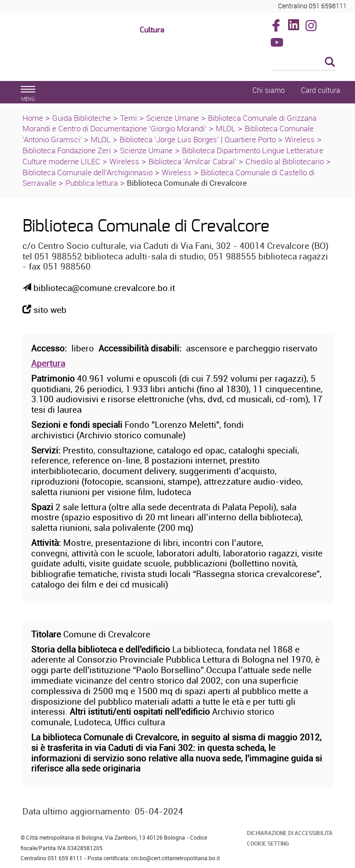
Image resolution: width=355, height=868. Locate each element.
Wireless (300, 139)
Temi (128, 118)
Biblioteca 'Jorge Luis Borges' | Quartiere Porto (198, 139)
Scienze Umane (172, 118)
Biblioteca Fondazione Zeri (67, 150)
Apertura (48, 363)
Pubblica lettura (92, 183)
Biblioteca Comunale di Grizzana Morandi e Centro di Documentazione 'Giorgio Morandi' (169, 123)
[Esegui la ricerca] (330, 62)
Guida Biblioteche (82, 118)
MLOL (226, 128)
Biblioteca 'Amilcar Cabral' (192, 161)
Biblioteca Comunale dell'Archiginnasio (87, 172)
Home (33, 118)
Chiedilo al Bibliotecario (285, 161)
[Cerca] (303, 63)
